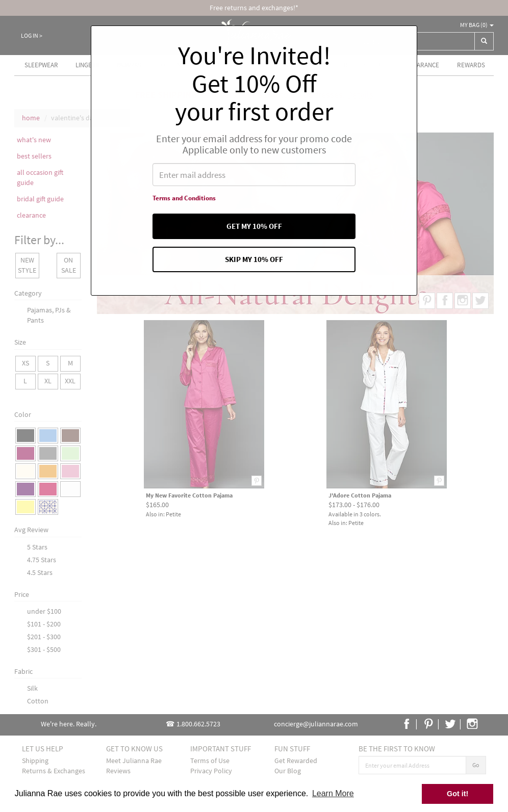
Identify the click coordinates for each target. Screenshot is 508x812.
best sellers (34, 156)
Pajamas (129, 65)
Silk (32, 688)
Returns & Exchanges (54, 771)
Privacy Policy (211, 771)
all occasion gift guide (40, 177)
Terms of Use (210, 761)
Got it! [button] (458, 794)
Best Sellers (364, 65)
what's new (34, 140)
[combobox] (416, 41)
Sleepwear (41, 65)
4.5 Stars (40, 572)
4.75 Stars (42, 560)
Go (476, 765)
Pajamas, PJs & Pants (49, 315)
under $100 (44, 611)
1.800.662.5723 (198, 724)
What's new (303, 65)
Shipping (35, 761)
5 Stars (37, 547)
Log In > (32, 35)
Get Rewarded (296, 761)
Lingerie (88, 65)
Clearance (423, 65)
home (31, 118)
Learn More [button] (333, 793)
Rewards (471, 65)
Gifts (263, 65)
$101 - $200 (44, 624)
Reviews (118, 771)
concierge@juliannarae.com (316, 724)
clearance (31, 215)
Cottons (171, 65)
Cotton (38, 701)
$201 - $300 (44, 637)
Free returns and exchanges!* (254, 8)
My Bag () (477, 25)
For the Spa (222, 65)
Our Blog (288, 771)
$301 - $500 (44, 649)
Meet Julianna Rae (134, 761)
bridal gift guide (40, 199)
